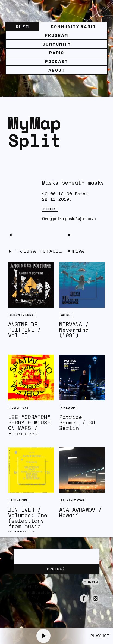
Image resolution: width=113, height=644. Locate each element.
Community (57, 44)
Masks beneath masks (73, 183)
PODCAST (56, 61)
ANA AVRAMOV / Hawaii (80, 512)
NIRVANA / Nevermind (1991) (74, 330)
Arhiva (76, 251)
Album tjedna (21, 315)
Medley (50, 209)
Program (56, 35)
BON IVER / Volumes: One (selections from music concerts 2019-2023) (28, 523)
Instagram (95, 602)
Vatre (65, 315)
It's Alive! (18, 500)
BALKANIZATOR (73, 500)
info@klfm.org (27, 603)
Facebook (84, 602)
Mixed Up (68, 408)
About (57, 70)
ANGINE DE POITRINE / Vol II (24, 330)
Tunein (91, 582)
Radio (57, 53)
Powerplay (19, 408)
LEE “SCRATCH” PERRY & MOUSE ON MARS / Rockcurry (29, 425)
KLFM (22, 26)
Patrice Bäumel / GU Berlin (77, 422)
